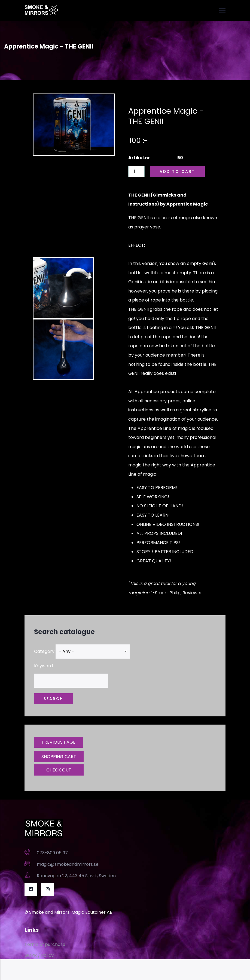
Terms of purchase (45, 944)
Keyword (43, 666)
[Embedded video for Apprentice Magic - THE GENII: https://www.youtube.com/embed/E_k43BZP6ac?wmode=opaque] (74, 207)
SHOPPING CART (59, 757)
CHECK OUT (59, 770)
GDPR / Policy (39, 955)
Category (44, 651)
